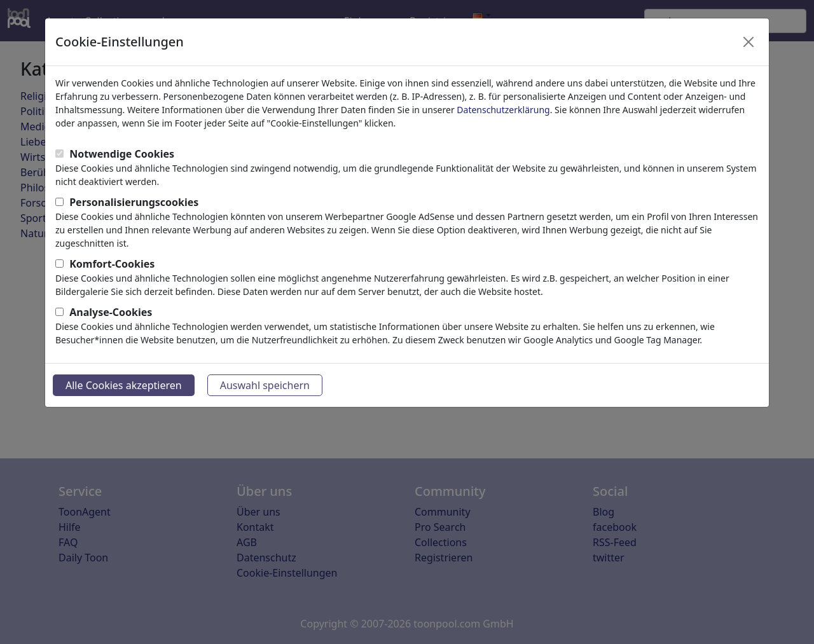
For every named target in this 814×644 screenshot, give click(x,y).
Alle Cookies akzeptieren (124, 385)
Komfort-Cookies (112, 264)
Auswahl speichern (265, 385)
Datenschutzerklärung (503, 110)
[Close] (748, 42)
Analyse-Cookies (111, 312)
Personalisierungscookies (134, 202)
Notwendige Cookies (122, 154)
